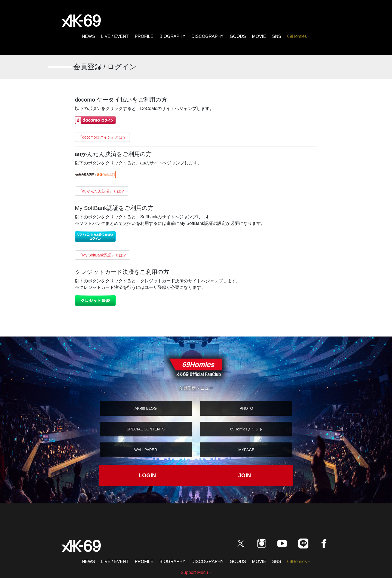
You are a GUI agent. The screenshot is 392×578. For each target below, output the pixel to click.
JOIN (245, 475)
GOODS (238, 36)
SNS (277, 36)
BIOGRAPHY (172, 36)
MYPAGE (246, 450)
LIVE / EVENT (115, 36)
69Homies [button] (297, 36)
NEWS (88, 36)
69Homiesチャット (246, 429)
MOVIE (259, 36)
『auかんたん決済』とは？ (102, 191)
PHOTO (246, 408)
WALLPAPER (146, 450)
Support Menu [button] (195, 572)
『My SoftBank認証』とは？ (102, 255)
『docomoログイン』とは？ (102, 137)
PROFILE (144, 36)
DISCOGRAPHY (207, 36)
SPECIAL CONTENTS (146, 429)
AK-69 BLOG (146, 408)
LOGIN (147, 475)
